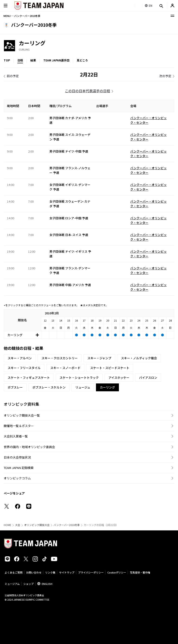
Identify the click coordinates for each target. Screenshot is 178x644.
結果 (33, 60)
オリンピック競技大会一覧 (22, 415)
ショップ (29, 584)
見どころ (82, 60)
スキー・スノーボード (65, 368)
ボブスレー (15, 387)
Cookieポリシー (117, 572)
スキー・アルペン (20, 358)
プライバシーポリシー (91, 572)
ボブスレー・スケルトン (49, 387)
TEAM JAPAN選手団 (56, 60)
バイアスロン (148, 378)
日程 (20, 60)
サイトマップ (67, 572)
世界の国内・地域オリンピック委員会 (29, 447)
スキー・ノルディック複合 (139, 358)
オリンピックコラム (17, 478)
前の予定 (13, 76)
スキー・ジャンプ (99, 358)
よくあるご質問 (14, 572)
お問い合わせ (34, 572)
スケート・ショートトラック (79, 378)
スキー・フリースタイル (24, 368)
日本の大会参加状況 (17, 457)
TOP (7, 60)
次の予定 (165, 76)
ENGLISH (47, 584)
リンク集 (50, 572)
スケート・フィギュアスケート (29, 378)
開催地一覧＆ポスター (19, 426)
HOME (7, 525)
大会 (18, 525)
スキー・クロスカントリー (60, 358)
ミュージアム (12, 584)
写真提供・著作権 (140, 572)
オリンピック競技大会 (37, 525)
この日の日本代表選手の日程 (87, 91)
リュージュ (83, 387)
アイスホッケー (119, 378)
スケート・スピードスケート (110, 368)
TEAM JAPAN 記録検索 (19, 468)
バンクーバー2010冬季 (67, 525)
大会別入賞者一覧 (16, 436)
